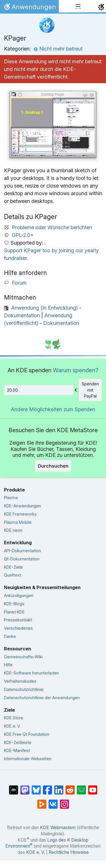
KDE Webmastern (58, 828)
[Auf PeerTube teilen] (42, 801)
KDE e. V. (12, 726)
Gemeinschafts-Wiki (23, 657)
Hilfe (8, 665)
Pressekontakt (18, 620)
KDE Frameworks (20, 514)
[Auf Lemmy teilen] (81, 787)
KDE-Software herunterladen (31, 673)
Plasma (11, 498)
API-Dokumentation (22, 551)
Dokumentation (22, 315)
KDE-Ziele (13, 567)
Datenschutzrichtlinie (24, 689)
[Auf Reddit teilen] (70, 787)
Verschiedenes (18, 628)
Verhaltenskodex (20, 681)
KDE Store (14, 718)
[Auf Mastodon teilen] (25, 787)
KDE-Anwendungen (22, 506)
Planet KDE (14, 612)
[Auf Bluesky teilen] (36, 787)
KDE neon (13, 530)
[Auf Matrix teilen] (14, 787)
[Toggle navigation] (78, 7)
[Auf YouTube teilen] (93, 787)
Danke (10, 636)
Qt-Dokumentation (22, 559)
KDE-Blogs (14, 604)
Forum (19, 283)
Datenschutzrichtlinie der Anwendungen (42, 698)
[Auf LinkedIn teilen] (59, 787)
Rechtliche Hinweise (69, 852)
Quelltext (13, 575)
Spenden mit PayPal (90, 390)
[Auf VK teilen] (53, 801)
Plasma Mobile (18, 522)
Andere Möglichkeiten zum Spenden (53, 409)
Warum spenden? (76, 370)
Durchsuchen (53, 466)
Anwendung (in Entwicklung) (44, 308)
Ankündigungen (19, 595)
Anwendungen (29, 8)
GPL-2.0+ (23, 235)
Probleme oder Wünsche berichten (52, 227)
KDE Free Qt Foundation (27, 734)
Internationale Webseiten (28, 759)
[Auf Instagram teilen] (64, 801)
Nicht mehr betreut (58, 49)
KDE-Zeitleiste (18, 742)
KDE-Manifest (17, 750)
